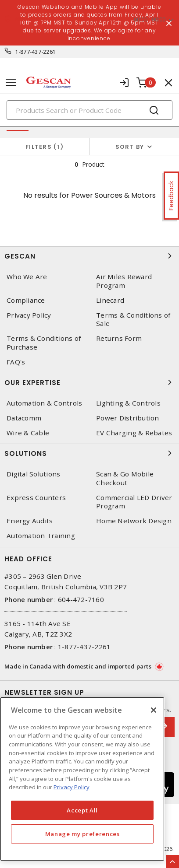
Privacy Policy (29, 315)
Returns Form (119, 338)
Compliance (26, 300)
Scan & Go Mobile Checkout (125, 478)
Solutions (89, 453)
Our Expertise (89, 382)
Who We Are (27, 277)
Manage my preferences (82, 834)
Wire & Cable (28, 433)
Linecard (110, 300)
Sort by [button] (130, 147)
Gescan (89, 256)
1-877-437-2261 (36, 52)
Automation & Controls (44, 403)
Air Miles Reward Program (124, 281)
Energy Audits (30, 521)
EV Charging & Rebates (134, 433)
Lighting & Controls (128, 403)
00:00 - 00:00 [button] (150, 19)
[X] (154, 710)
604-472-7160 (81, 599)
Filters (45, 147)
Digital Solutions (33, 474)
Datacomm (24, 418)
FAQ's (16, 362)
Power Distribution (128, 418)
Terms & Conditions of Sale (133, 319)
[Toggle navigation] (11, 82)
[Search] (89, 110)
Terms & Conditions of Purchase (44, 343)
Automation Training (41, 536)
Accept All (82, 810)
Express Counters (36, 498)
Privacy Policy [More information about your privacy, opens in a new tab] (72, 787)
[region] (82, 779)
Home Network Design (134, 521)
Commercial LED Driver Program (134, 502)
